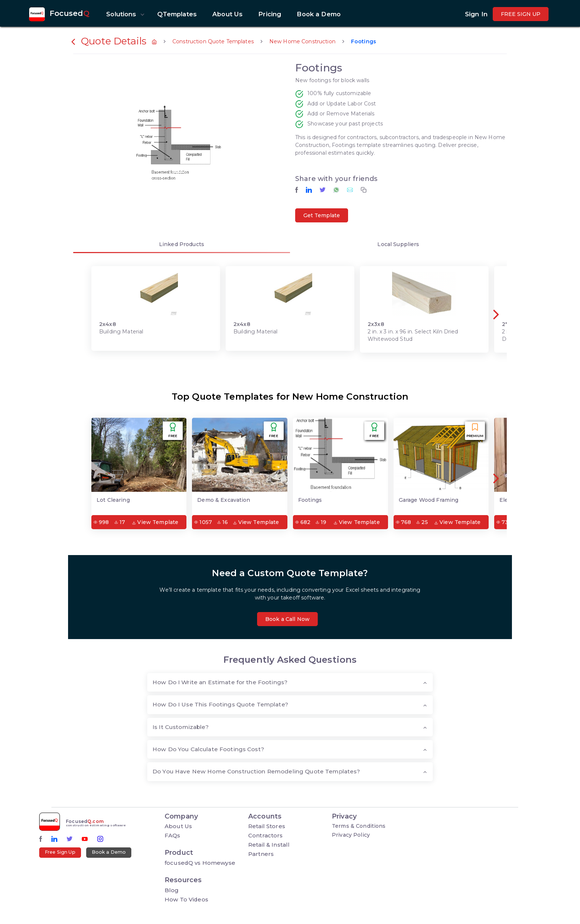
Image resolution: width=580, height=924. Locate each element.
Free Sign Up (60, 852)
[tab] (182, 246)
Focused (70, 13)
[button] (124, 14)
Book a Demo (109, 852)
